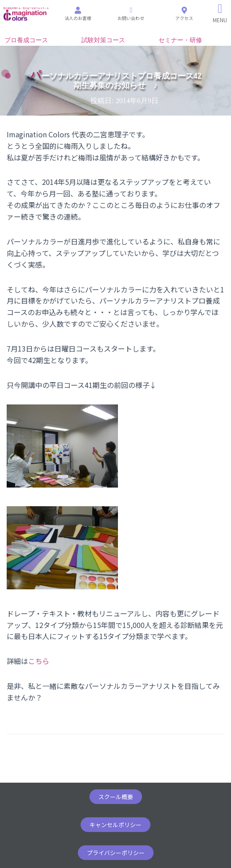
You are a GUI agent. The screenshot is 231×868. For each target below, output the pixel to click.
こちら (39, 661)
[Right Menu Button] (220, 13)
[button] (116, 797)
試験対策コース (103, 40)
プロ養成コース (26, 40)
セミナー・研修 (180, 40)
